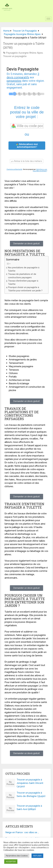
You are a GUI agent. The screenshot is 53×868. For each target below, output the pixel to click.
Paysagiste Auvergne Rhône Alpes (24, 53)
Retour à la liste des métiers (27, 161)
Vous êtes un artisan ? (40, 171)
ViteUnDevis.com (42, 169)
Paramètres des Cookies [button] (17, 856)
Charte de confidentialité (14, 169)
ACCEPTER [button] (11, 862)
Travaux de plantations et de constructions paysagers (22, 276)
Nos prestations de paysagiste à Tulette (24, 269)
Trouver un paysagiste (15, 56)
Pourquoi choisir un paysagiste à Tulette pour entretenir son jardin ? (25, 289)
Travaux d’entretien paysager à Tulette (23, 282)
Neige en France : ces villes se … (22, 832)
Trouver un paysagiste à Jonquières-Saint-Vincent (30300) (30, 783)
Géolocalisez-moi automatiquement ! (27, 146)
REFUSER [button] (37, 856)
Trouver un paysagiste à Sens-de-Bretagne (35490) (31, 794)
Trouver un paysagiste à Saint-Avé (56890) (29, 808)
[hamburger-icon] (48, 19)
